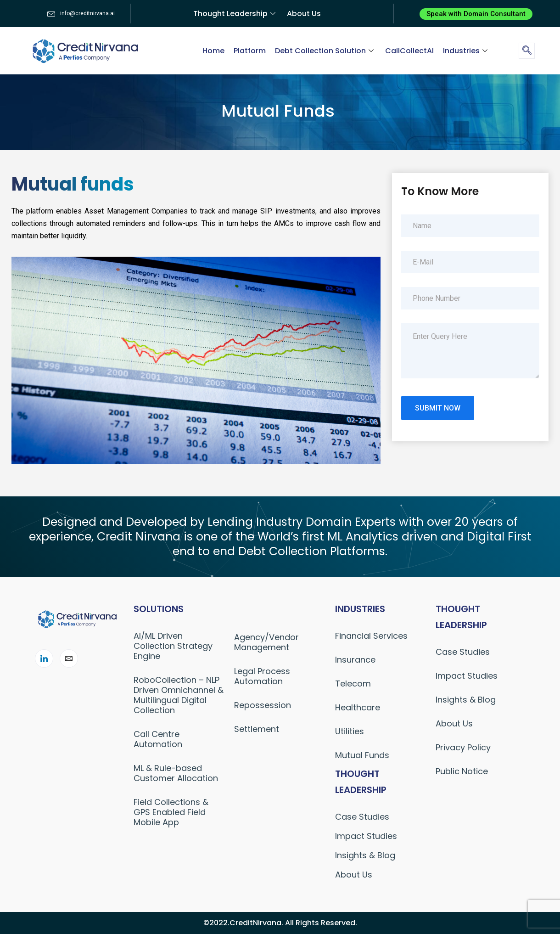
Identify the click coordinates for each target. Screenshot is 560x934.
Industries (466, 51)
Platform (250, 51)
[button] (476, 14)
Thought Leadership (235, 14)
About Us (304, 14)
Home (213, 51)
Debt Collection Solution (325, 51)
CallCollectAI (409, 51)
